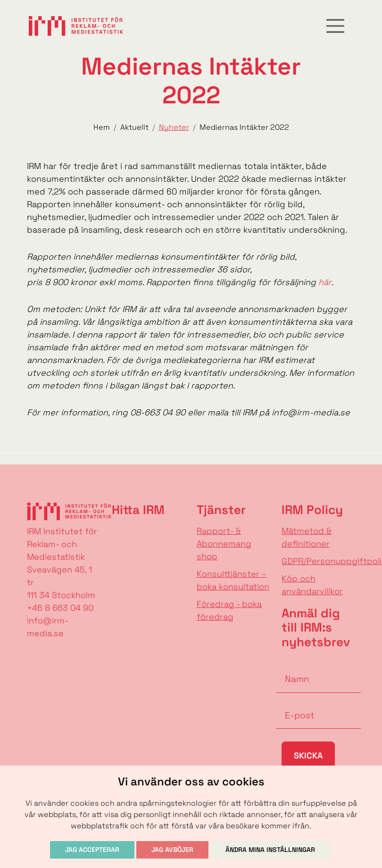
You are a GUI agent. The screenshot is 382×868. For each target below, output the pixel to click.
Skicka (308, 755)
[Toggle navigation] (335, 26)
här (325, 282)
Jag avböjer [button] (172, 850)
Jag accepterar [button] (92, 850)
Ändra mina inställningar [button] (270, 850)
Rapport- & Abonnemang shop (224, 544)
